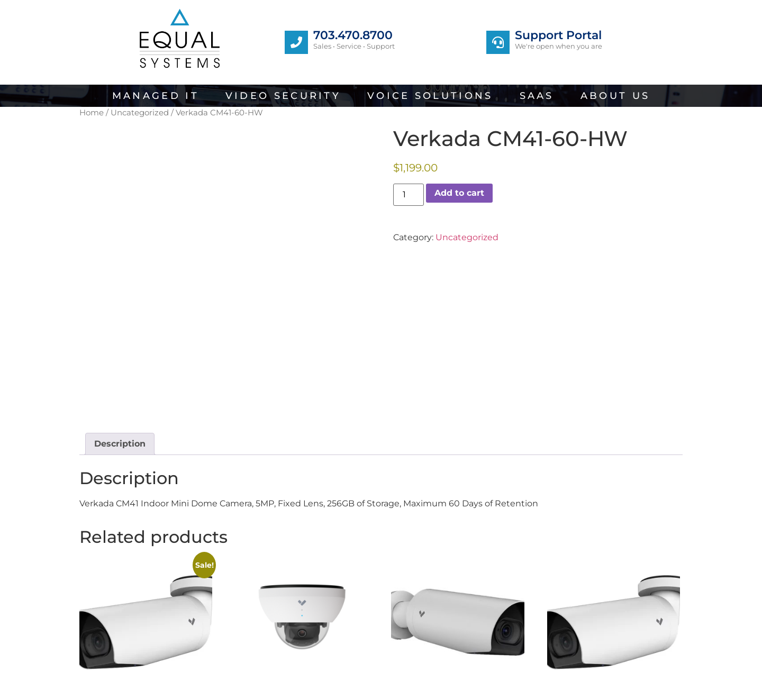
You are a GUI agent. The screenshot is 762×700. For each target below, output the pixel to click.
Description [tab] (120, 335)
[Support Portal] (498, 42)
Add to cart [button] (113, 639)
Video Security (283, 96)
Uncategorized (140, 113)
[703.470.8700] (296, 42)
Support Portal (558, 35)
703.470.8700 (353, 35)
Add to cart (459, 193)
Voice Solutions (430, 96)
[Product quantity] (409, 195)
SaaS (537, 96)
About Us (615, 96)
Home (92, 113)
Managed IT (156, 96)
